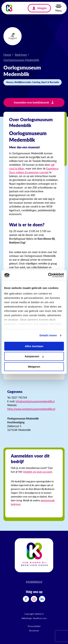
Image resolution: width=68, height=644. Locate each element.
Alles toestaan (34, 346)
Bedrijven (21, 55)
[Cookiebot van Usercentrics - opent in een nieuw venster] (48, 275)
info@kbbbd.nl (34, 582)
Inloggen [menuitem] (42, 8)
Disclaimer (34, 631)
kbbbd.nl (39, 614)
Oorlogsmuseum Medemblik (21, 60)
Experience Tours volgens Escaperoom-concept (34, 170)
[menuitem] (26, 599)
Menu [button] (59, 10)
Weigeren (34, 367)
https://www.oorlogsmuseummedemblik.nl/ (31, 409)
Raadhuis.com (40, 618)
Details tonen (48, 335)
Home (7, 55)
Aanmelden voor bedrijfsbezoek (31, 102)
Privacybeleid (34, 626)
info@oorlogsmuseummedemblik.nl (35, 401)
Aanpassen (34, 356)
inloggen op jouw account (38, 472)
